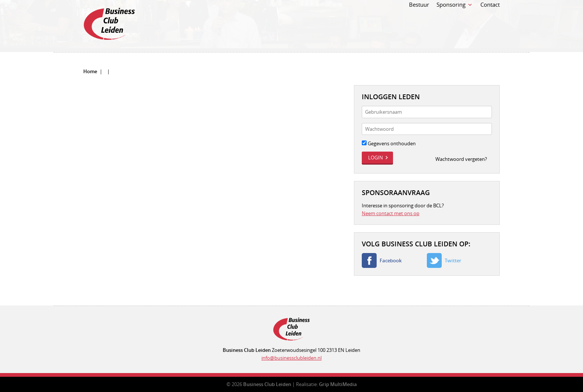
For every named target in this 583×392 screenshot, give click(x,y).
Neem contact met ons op (391, 213)
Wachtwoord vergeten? (461, 159)
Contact (490, 22)
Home (90, 71)
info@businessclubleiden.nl (291, 358)
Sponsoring (451, 22)
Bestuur (419, 22)
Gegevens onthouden (389, 143)
